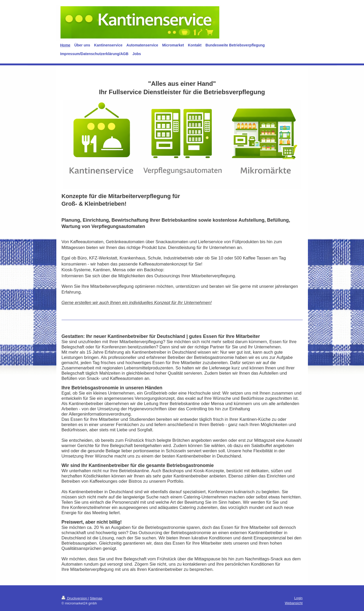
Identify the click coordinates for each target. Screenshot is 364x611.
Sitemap (96, 598)
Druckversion (75, 598)
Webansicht (294, 603)
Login (298, 598)
